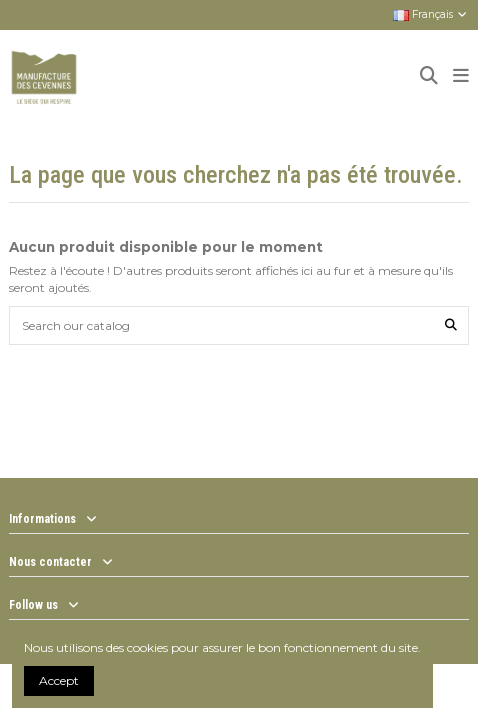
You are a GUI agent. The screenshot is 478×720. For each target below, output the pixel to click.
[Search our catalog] (451, 325)
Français (431, 14)
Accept (59, 680)
